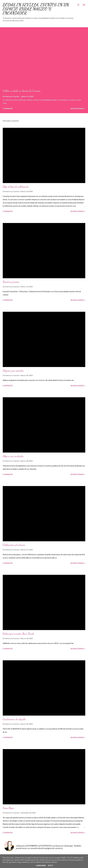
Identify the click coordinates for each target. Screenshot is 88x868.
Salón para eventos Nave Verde (18, 634)
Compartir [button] (8, 108)
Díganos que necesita (13, 371)
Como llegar (9, 808)
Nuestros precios (11, 282)
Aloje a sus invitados (13, 456)
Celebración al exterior (14, 545)
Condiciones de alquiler (14, 719)
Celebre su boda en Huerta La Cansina (22, 91)
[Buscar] (78, 4)
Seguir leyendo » (78, 108)
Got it (50, 866)
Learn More (41, 866)
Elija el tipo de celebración (16, 187)
